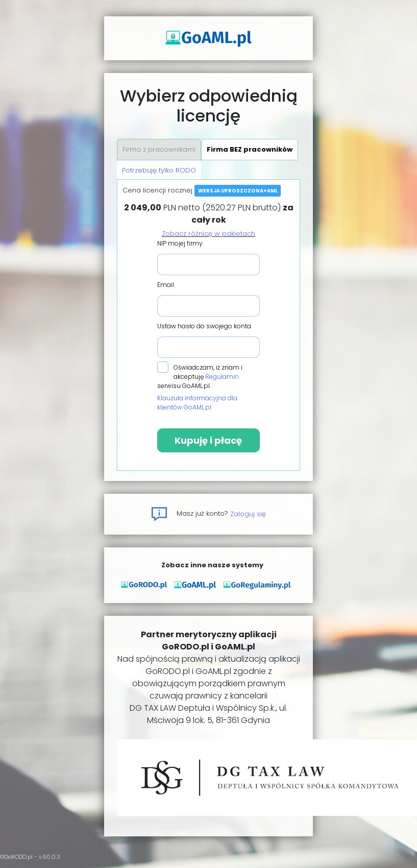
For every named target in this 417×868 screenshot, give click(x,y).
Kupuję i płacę (208, 440)
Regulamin (222, 377)
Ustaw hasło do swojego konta (204, 326)
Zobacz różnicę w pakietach (208, 234)
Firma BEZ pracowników (250, 149)
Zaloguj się (248, 513)
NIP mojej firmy (180, 243)
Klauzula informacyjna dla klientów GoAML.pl (197, 403)
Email (166, 285)
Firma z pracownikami (159, 149)
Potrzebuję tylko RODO (159, 170)
